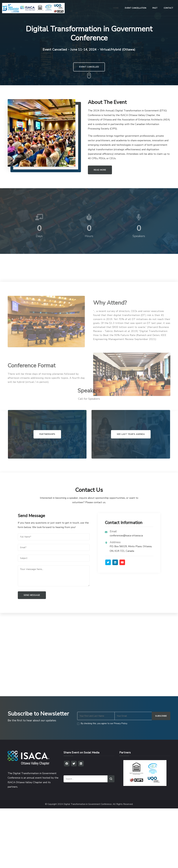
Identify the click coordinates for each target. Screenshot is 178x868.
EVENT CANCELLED (89, 67)
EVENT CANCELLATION (136, 8)
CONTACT (168, 8)
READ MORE (100, 170)
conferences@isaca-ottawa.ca (126, 536)
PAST (155, 8)
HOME (116, 8)
